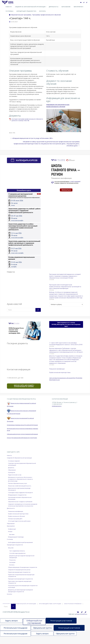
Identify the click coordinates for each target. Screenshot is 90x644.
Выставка (12, 541)
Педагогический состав (15, 480)
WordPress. (84, 622)
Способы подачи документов (18, 559)
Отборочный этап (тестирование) (34, 629)
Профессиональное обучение (17, 523)
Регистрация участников (61, 628)
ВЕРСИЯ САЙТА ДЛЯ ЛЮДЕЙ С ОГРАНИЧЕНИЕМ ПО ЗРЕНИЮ (24, 386)
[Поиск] (38, 310)
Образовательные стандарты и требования (21, 506)
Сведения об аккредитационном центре (20, 577)
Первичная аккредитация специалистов (20, 580)
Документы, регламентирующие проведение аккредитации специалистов (21, 598)
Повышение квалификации (57, 369)
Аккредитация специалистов (15, 551)
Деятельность (11, 515)
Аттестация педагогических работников (20, 527)
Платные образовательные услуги (18, 488)
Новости (9, 461)
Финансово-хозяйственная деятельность (20, 491)
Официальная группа (42, 635)
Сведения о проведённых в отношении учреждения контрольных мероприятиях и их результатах (21, 510)
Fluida (78, 622)
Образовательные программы (21, 15)
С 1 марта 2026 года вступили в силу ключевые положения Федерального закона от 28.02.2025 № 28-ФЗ (66, 344)
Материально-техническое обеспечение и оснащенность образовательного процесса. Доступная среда (21, 484)
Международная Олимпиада (16, 543)
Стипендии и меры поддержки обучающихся (21, 497)
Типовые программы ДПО (16, 525)
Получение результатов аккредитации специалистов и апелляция (19, 594)
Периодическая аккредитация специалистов (21, 586)
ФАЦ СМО (11, 554)
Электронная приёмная (73, 611)
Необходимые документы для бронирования (21, 548)
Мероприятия (11, 532)
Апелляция (12, 568)
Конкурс (10, 538)
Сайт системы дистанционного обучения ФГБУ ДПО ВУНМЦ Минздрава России (64, 379)
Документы (11, 473)
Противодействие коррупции (50, 611)
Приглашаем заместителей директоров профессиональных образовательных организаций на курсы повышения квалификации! (65, 287)
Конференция (12, 535)
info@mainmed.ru (57, 406)
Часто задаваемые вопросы (18, 557)
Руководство (12, 477)
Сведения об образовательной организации (20, 463)
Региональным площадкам (15, 635)
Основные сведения (14, 466)
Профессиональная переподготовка (60, 372)
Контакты (12, 571)
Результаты (13, 566)
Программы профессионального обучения (46, 15)
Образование (12, 475)
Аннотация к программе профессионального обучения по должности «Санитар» (27, 120)
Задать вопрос (11, 628)
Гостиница (10, 546)
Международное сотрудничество (18, 500)
